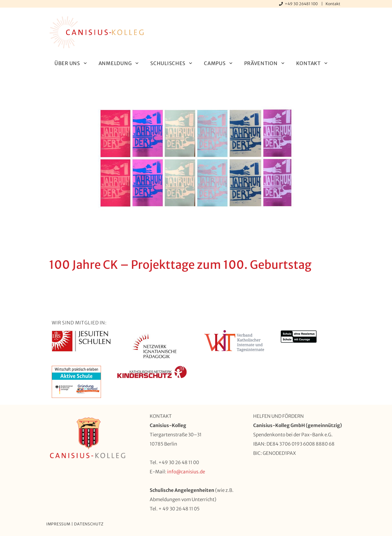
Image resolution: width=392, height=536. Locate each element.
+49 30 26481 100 (302, 4)
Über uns (74, 63)
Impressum (58, 524)
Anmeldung (122, 63)
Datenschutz (89, 524)
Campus (221, 63)
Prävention (267, 63)
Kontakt (333, 4)
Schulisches (174, 63)
